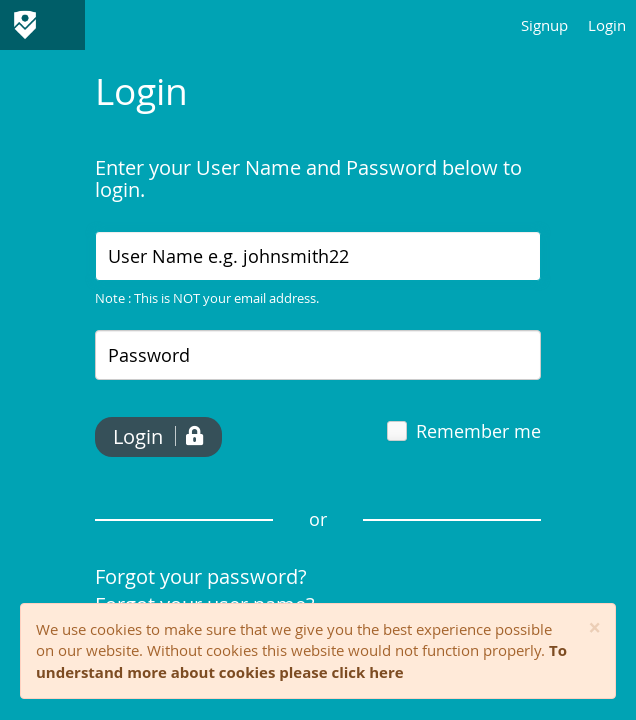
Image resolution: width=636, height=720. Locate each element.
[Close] (594, 628)
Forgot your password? (201, 576)
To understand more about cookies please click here (301, 660)
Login (607, 25)
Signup (544, 25)
